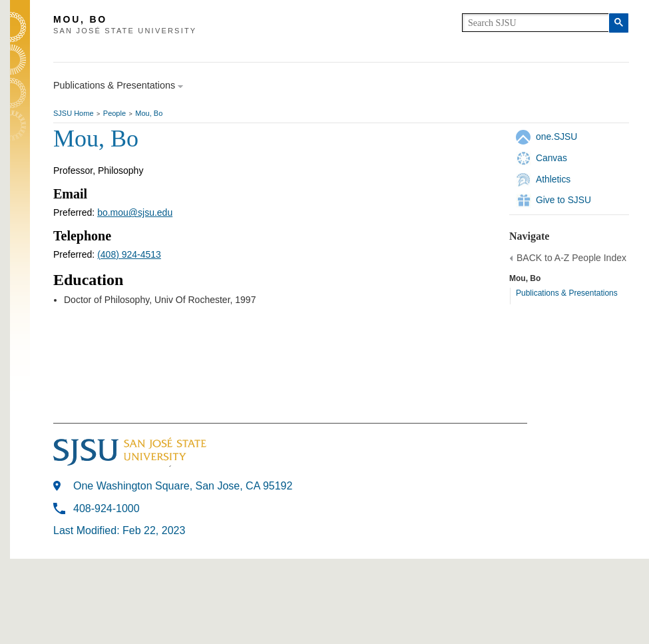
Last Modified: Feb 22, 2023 (119, 530)
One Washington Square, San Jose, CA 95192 (183, 486)
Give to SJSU (563, 200)
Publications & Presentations (567, 293)
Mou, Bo (149, 113)
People (114, 113)
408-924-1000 (107, 508)
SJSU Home (74, 113)
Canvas (551, 158)
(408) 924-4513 (129, 254)
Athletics (553, 179)
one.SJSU (556, 137)
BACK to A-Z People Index (571, 258)
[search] (536, 23)
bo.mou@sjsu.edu (135, 212)
